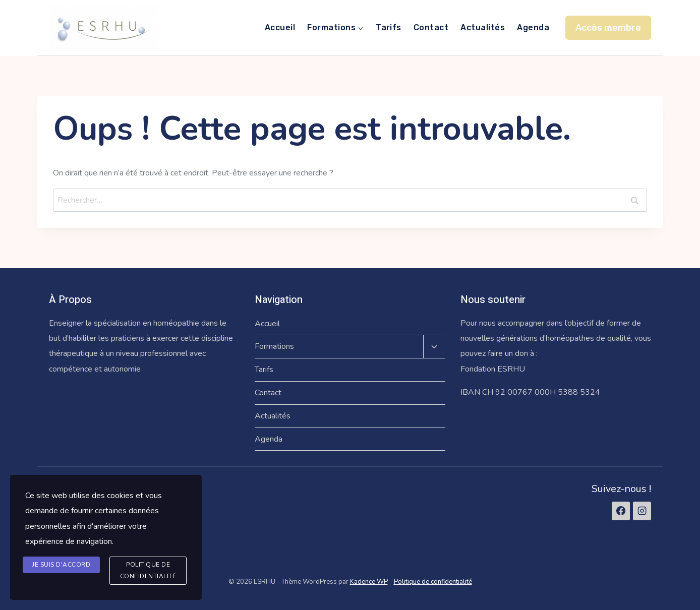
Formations (274, 346)
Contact (431, 27)
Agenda (533, 27)
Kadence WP (369, 582)
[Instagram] (642, 511)
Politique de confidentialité (433, 582)
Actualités (483, 27)
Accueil (280, 27)
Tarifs (389, 27)
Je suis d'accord (61, 565)
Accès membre (608, 28)
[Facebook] (621, 511)
